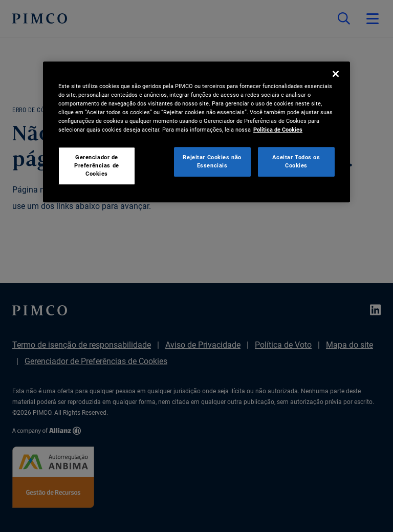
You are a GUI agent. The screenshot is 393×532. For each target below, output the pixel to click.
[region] (196, 132)
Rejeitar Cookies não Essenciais (212, 161)
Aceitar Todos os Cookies (296, 161)
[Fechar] (336, 74)
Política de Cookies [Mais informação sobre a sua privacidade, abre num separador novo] (278, 130)
